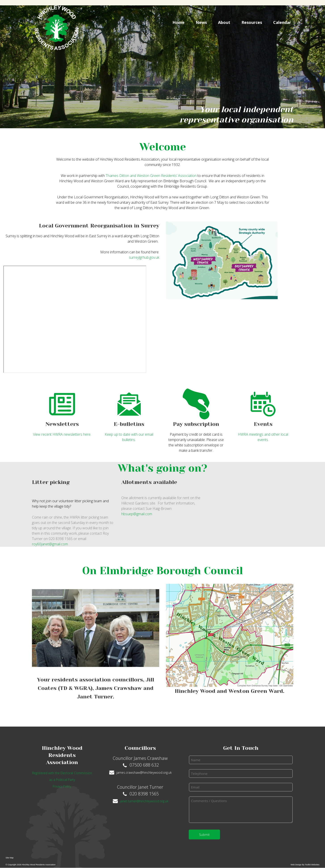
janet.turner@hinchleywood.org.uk (144, 801)
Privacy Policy (62, 786)
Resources (252, 22)
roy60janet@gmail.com (50, 544)
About (224, 22)
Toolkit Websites (312, 865)
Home (178, 22)
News (201, 22)
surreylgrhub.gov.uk (144, 257)
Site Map (10, 858)
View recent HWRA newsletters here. (62, 434)
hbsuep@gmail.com (137, 514)
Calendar (282, 22)
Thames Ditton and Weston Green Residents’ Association (152, 176)
